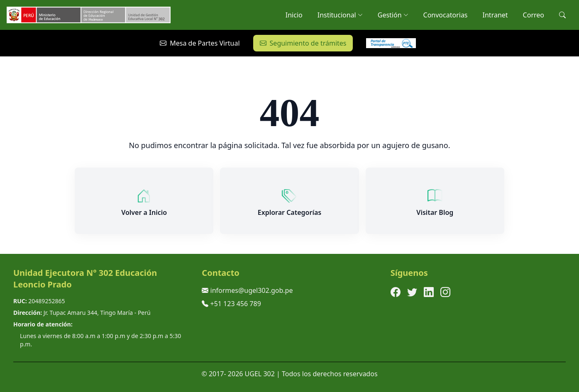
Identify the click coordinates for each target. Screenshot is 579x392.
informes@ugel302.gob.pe (252, 290)
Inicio (294, 15)
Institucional (340, 15)
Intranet (495, 15)
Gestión (393, 15)
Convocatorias (446, 15)
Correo (534, 15)
